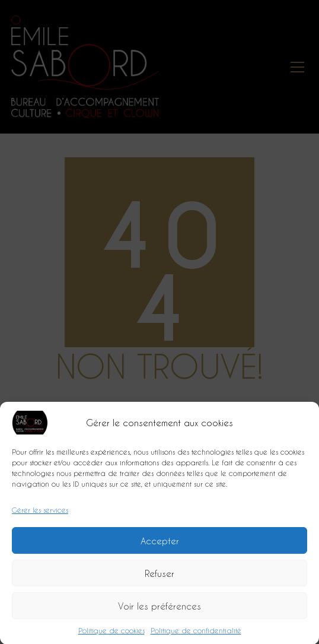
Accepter (160, 543)
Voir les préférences (159, 608)
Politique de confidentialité (196, 633)
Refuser (159, 576)
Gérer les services (40, 513)
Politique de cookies (111, 633)
